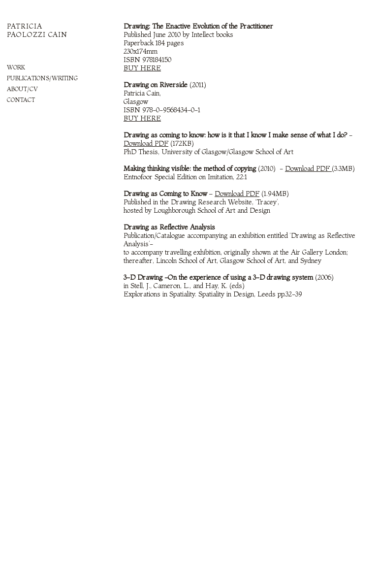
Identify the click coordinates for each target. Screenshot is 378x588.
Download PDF (308, 168)
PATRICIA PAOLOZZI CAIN (37, 30)
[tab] (55, 67)
